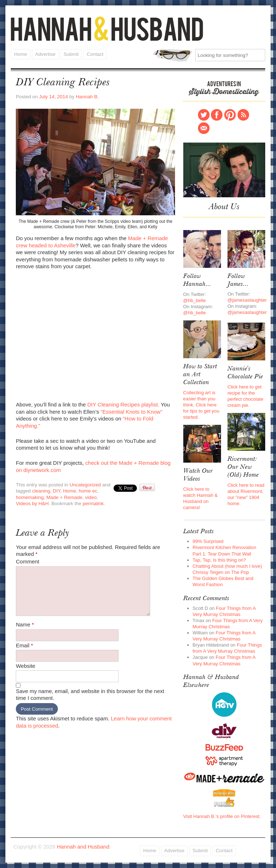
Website (26, 666)
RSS (243, 115)
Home (20, 54)
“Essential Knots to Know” (131, 411)
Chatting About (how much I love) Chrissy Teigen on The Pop (227, 569)
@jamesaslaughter (247, 300)
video (91, 497)
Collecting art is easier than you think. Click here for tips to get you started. (201, 405)
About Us (224, 207)
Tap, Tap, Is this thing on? (219, 560)
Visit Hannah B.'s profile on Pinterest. (222, 816)
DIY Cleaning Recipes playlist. (123, 404)
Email (24, 645)
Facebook (217, 115)
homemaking (30, 497)
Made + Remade (64, 497)
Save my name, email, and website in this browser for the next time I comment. (90, 695)
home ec (88, 491)
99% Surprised (208, 541)
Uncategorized (85, 484)
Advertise (45, 54)
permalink (93, 503)
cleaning (41, 491)
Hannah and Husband (107, 29)
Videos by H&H (32, 503)
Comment (27, 561)
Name (25, 624)
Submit (71, 54)
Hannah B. (87, 97)
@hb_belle (195, 300)
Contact (95, 54)
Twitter (204, 115)
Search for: (173, 55)
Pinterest (230, 115)
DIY (57, 491)
